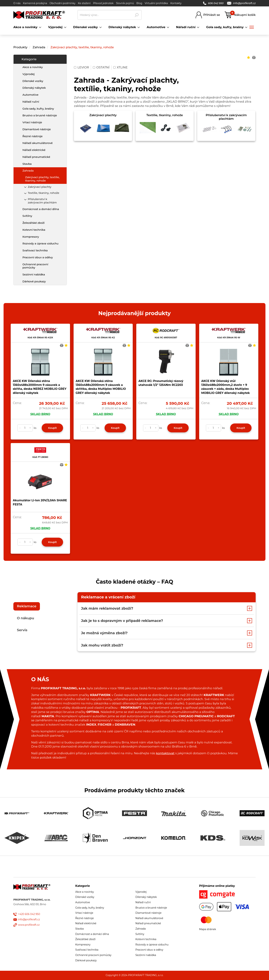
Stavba (27, 164)
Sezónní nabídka (34, 274)
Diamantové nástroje (37, 129)
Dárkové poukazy (34, 281)
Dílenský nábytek (34, 88)
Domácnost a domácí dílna (41, 209)
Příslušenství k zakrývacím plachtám (42, 201)
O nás (17, 3)
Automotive (30, 95)
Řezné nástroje (33, 136)
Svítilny (27, 216)
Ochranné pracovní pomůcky (35, 266)
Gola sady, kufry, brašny (38, 109)
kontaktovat (165, 753)
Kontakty (176, 3)
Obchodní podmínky (62, 3)
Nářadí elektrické (34, 150)
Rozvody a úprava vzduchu (40, 243)
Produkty (20, 47)
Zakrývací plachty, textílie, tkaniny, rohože (82, 47)
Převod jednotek (103, 3)
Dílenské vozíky (33, 81)
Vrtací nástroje (32, 122)
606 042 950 (213, 3)
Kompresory (31, 237)
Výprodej (29, 74)
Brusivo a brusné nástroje (40, 115)
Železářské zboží (33, 223)
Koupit (52, 428)
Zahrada (39, 47)
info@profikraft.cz (241, 3)
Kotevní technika (34, 230)
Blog (139, 3)
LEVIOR (82, 67)
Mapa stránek (208, 929)
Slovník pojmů (125, 3)
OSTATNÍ (101, 67)
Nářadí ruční (31, 102)
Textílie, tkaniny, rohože (44, 193)
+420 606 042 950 (29, 914)
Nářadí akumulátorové (38, 143)
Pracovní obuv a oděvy (38, 257)
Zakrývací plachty (40, 187)
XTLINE (121, 67)
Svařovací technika (35, 250)
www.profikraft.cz (29, 925)
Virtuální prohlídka (156, 3)
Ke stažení (84, 3)
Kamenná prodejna (35, 3)
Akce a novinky (33, 67)
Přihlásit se (212, 15)
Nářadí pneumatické (36, 157)
